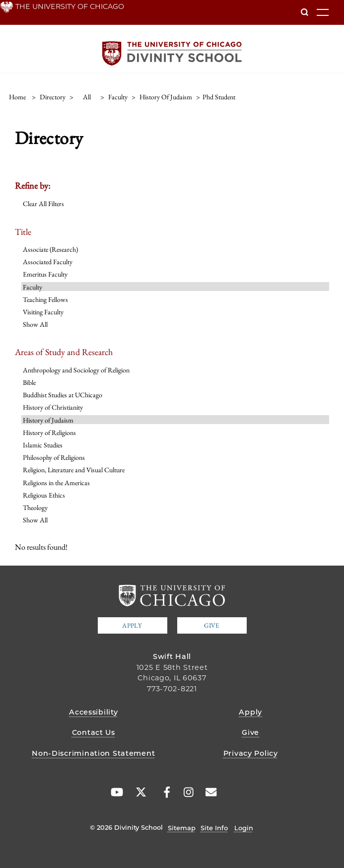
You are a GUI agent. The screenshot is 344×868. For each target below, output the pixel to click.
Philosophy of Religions (54, 457)
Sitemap (182, 828)
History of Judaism (48, 420)
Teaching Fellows (45, 299)
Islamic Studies (43, 445)
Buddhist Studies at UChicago (63, 395)
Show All (35, 324)
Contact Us (94, 732)
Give (211, 625)
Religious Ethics (44, 495)
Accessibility (93, 712)
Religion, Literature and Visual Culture (74, 470)
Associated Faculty (48, 262)
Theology (35, 507)
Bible (29, 382)
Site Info (214, 828)
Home (17, 97)
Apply (132, 625)
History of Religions (49, 433)
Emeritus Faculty (45, 274)
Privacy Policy (251, 753)
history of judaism (166, 97)
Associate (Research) (50, 249)
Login (244, 828)
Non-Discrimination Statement (93, 753)
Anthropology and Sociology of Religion (76, 370)
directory (53, 97)
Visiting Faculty (43, 312)
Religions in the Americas (56, 483)
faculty (118, 97)
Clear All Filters (43, 204)
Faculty (33, 287)
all (87, 97)
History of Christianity (53, 407)
